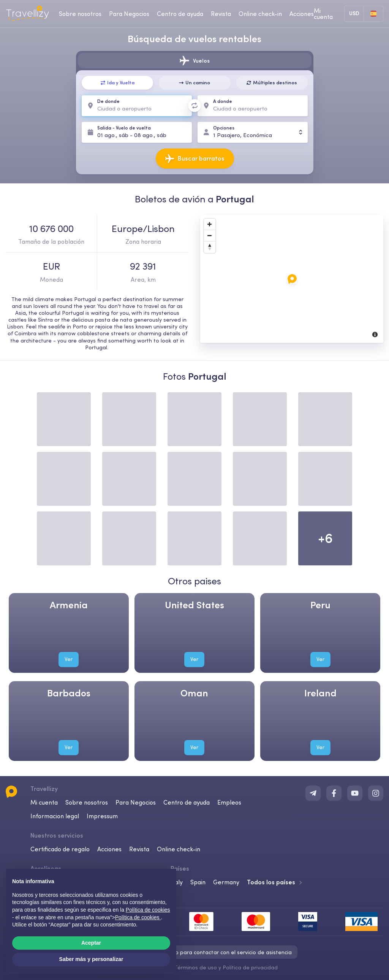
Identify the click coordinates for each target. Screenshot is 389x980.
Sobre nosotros (87, 802)
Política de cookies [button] (148, 910)
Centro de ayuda (187, 802)
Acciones (302, 14)
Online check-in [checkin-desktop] (260, 14)
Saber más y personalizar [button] (91, 959)
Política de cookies (138, 917)
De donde (108, 101)
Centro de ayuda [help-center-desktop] (180, 14)
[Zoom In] (210, 224)
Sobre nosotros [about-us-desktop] (80, 14)
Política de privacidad (250, 967)
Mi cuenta (44, 802)
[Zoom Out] (210, 236)
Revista (139, 849)
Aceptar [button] (91, 943)
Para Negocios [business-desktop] (129, 14)
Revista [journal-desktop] (221, 14)
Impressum (102, 816)
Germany (226, 882)
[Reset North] (210, 247)
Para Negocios (136, 802)
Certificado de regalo (60, 849)
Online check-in (179, 849)
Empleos (229, 802)
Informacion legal (55, 816)
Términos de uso (196, 967)
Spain (198, 882)
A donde (223, 101)
